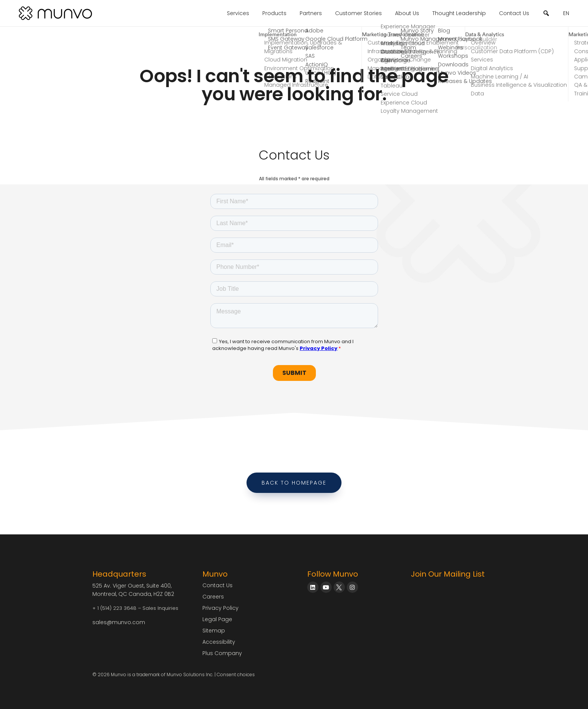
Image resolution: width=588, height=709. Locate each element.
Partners (311, 13)
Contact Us (514, 13)
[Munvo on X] (339, 587)
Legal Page (217, 619)
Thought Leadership (459, 13)
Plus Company (222, 653)
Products (274, 13)
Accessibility (219, 642)
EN (566, 13)
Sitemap (214, 631)
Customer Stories (358, 13)
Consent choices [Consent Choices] (236, 674)
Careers (213, 597)
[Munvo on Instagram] (352, 587)
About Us (407, 13)
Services (238, 13)
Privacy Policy (220, 608)
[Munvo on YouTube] (326, 587)
